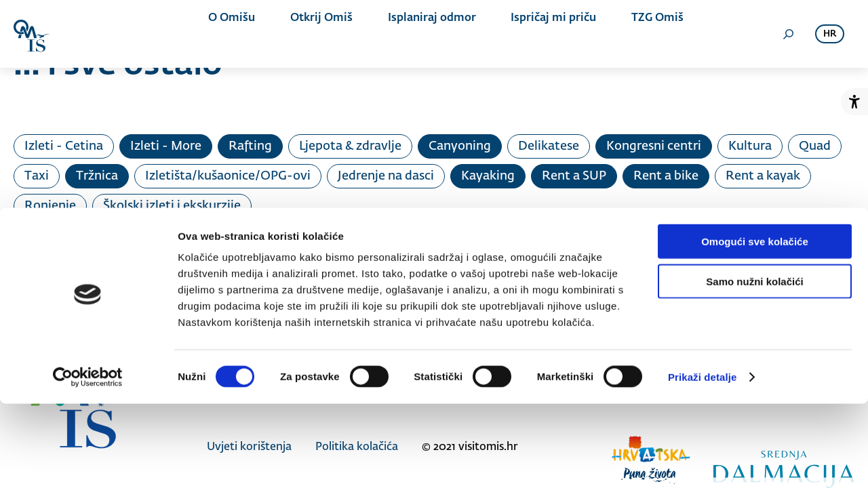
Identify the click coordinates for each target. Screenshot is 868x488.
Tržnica (97, 176)
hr (830, 34)
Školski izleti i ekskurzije (172, 206)
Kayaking (488, 176)
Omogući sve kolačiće (755, 326)
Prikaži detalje (703, 461)
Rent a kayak (763, 176)
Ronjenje (50, 206)
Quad (815, 146)
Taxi (37, 176)
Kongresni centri (654, 146)
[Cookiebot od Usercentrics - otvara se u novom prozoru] (88, 462)
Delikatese (549, 146)
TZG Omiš (622, 34)
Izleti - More (166, 146)
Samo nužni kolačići (754, 366)
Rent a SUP (574, 176)
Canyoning (460, 146)
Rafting (250, 146)
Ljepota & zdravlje (350, 146)
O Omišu (244, 34)
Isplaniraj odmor (420, 34)
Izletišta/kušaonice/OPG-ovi (228, 176)
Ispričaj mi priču (530, 34)
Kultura (750, 146)
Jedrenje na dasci (386, 176)
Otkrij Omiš (321, 34)
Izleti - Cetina (64, 146)
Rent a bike (666, 176)
